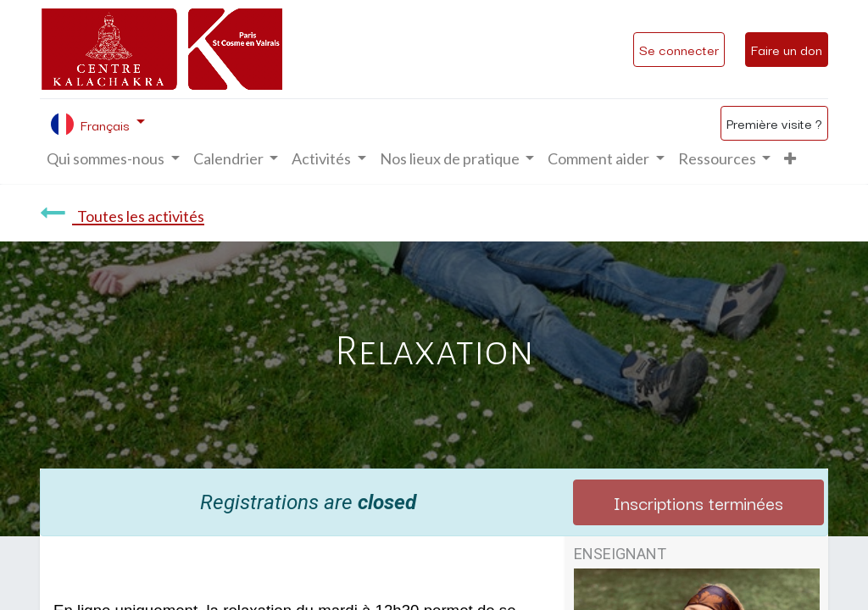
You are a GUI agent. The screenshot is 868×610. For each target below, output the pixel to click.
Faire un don (787, 49)
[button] (790, 159)
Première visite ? (774, 123)
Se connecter (679, 49)
